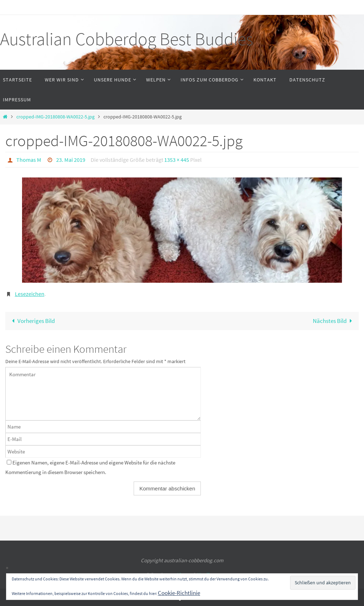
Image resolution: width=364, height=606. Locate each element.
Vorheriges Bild (32, 321)
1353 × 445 (177, 160)
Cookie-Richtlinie (179, 593)
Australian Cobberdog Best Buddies (127, 39)
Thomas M (29, 160)
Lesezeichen (30, 294)
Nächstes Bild (334, 321)
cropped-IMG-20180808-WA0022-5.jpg (55, 117)
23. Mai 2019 (71, 160)
